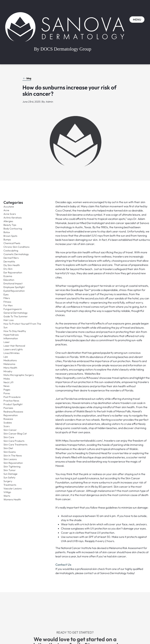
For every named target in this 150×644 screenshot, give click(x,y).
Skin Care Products (14, 441)
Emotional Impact (13, 283)
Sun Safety (9, 478)
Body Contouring (13, 229)
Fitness (7, 302)
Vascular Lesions (13, 488)
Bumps (7, 240)
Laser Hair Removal (14, 346)
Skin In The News (13, 456)
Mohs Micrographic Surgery (19, 375)
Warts (7, 496)
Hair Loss (9, 320)
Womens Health (12, 499)
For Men (8, 305)
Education (9, 280)
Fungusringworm (13, 309)
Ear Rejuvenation (13, 272)
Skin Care (9, 437)
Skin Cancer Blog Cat (15, 434)
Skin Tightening (12, 467)
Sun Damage (10, 474)
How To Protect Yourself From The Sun (22, 326)
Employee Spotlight (14, 287)
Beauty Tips (10, 225)
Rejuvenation (11, 415)
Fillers (7, 298)
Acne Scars (10, 214)
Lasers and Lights (13, 349)
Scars (7, 426)
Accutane (9, 207)
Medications (10, 360)
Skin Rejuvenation (13, 463)
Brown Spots (10, 236)
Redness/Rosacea (13, 412)
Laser (7, 342)
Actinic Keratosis (13, 218)
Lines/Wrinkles (11, 353)
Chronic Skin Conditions (16, 247)
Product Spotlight (13, 404)
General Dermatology (16, 313)
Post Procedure (12, 397)
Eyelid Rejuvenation (14, 291)
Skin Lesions (10, 459)
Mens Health (10, 368)
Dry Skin (8, 269)
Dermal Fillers (11, 258)
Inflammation (11, 338)
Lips (6, 357)
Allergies (8, 221)
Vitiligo (7, 492)
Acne (6, 210)
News (6, 386)
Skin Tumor (10, 470)
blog (27, 78)
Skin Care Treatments (15, 445)
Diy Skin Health (12, 265)
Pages (7, 390)
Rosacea (8, 419)
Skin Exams (10, 452)
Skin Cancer (10, 430)
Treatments (10, 485)
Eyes (6, 294)
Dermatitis (9, 262)
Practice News (11, 401)
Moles (7, 379)
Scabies (8, 423)
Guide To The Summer (16, 316)
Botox (7, 232)
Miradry (8, 371)
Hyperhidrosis (11, 335)
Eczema (8, 276)
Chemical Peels (12, 243)
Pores (7, 393)
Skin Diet (8, 448)
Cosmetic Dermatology (16, 254)
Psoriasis (8, 408)
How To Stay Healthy (15, 331)
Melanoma (9, 364)
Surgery (8, 481)
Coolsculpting (11, 251)
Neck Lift (8, 382)
